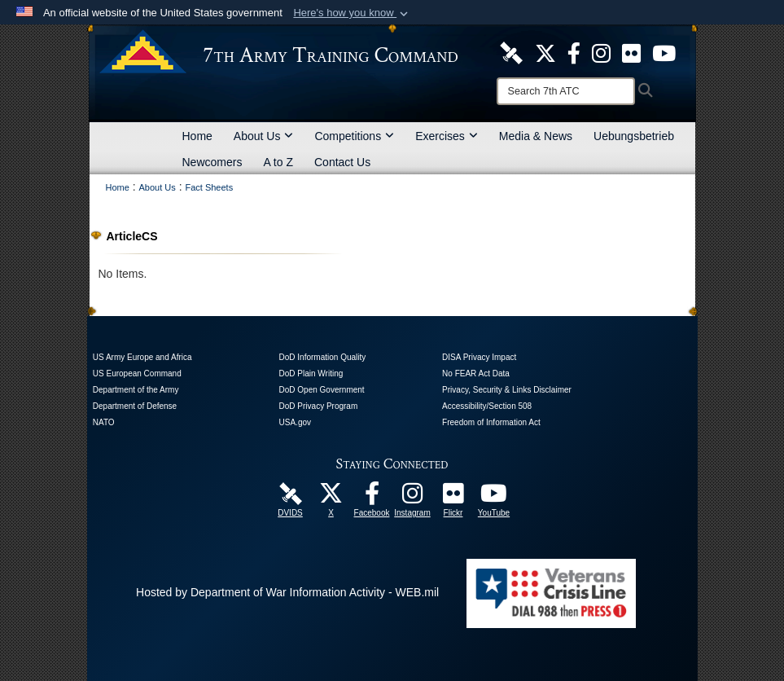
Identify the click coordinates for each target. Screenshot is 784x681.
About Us (264, 136)
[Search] (566, 91)
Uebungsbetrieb (634, 136)
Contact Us (342, 162)
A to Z (278, 162)
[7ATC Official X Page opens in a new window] (545, 52)
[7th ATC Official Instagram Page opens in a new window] (601, 52)
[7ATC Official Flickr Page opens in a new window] (631, 52)
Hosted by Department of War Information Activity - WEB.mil (287, 592)
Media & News (536, 136)
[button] (352, 13)
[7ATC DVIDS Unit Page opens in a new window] (511, 52)
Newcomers (212, 162)
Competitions (354, 136)
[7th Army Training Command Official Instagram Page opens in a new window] (413, 498)
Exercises (447, 136)
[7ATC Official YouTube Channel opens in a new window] (664, 52)
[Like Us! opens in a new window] (574, 52)
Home (197, 136)
